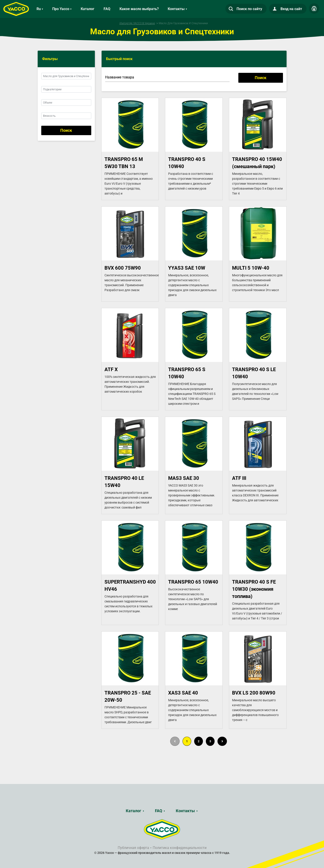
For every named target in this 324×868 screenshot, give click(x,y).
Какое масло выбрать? (139, 9)
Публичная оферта (133, 848)
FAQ (107, 9)
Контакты (185, 811)
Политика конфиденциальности (180, 848)
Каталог (88, 9)
